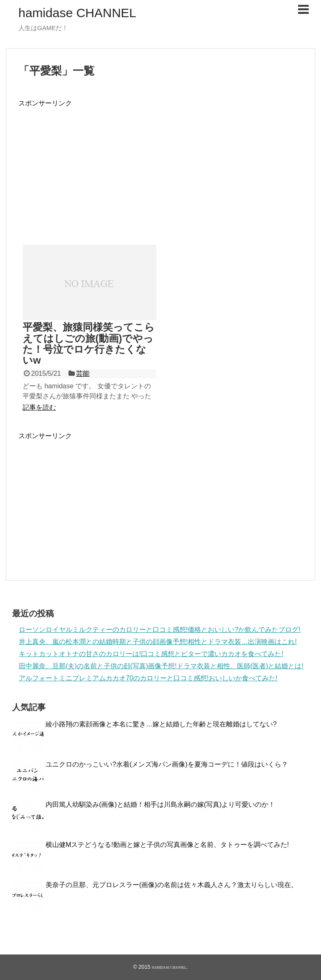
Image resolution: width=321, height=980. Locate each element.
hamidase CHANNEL (77, 13)
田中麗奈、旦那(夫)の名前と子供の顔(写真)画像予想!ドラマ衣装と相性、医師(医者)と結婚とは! (161, 666)
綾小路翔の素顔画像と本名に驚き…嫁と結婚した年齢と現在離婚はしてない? (161, 724)
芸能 (83, 373)
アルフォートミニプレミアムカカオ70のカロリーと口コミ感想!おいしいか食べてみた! (148, 678)
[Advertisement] (89, 167)
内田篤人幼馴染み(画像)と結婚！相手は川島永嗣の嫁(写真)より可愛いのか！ (160, 804)
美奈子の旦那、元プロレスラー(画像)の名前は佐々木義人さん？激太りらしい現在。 (172, 885)
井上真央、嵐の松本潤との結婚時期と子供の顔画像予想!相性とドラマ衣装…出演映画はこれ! (158, 642)
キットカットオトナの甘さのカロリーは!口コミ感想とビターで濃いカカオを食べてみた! (151, 654)
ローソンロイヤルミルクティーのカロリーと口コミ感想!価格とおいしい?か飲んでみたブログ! (160, 630)
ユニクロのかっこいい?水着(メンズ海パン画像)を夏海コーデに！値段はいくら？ (167, 764)
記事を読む (39, 407)
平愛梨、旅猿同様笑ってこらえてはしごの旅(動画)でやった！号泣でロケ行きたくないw (89, 344)
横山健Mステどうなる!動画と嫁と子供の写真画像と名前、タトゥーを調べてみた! (167, 845)
